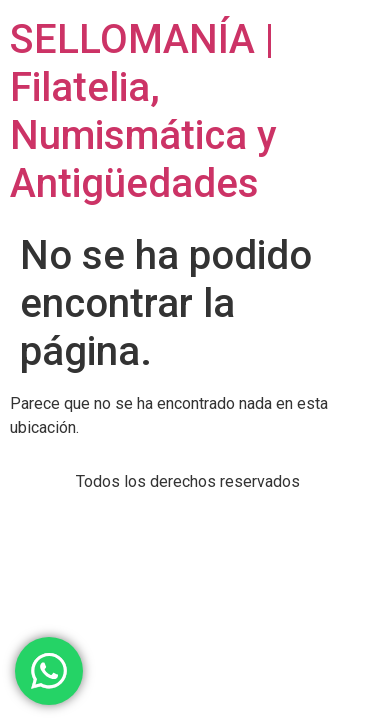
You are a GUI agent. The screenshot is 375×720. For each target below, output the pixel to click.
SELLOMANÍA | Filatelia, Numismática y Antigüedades (143, 111)
